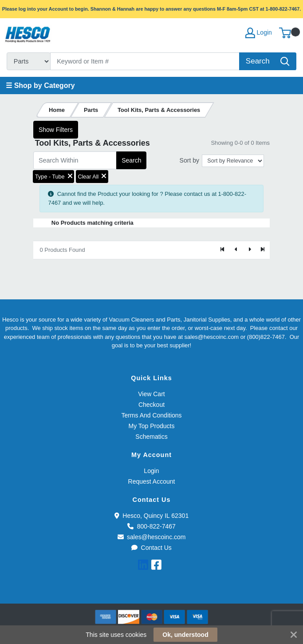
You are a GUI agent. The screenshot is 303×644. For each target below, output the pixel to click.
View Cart (151, 394)
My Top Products (151, 426)
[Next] (249, 250)
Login (151, 471)
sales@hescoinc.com (152, 537)
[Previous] (236, 250)
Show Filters (56, 130)
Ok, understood (185, 635)
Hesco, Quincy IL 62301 (151, 516)
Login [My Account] (259, 33)
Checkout (151, 405)
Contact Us (151, 548)
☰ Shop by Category (40, 85)
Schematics (151, 437)
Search (131, 160)
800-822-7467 (151, 526)
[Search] (145, 61)
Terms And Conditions (151, 415)
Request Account (152, 481)
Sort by (189, 160)
